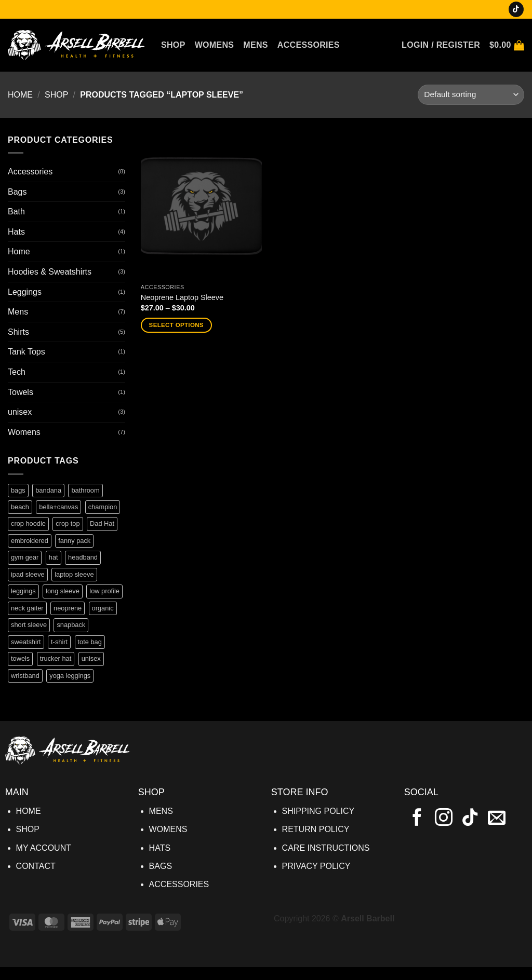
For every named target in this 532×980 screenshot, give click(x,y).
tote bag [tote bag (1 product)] (90, 642)
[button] (441, 45)
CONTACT (36, 866)
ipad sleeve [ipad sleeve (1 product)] (28, 574)
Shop (173, 45)
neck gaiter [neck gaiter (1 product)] (27, 608)
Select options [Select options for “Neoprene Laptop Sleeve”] (176, 325)
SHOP (28, 829)
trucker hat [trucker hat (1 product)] (56, 658)
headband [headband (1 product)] (83, 557)
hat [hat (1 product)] (54, 557)
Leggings (25, 292)
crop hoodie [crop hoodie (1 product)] (28, 523)
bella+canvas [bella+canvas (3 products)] (58, 507)
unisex (20, 412)
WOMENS (168, 829)
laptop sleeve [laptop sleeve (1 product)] (74, 574)
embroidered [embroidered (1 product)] (30, 541)
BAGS (161, 866)
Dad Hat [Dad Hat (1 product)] (102, 523)
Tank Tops (26, 352)
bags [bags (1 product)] (18, 490)
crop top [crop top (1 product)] (68, 523)
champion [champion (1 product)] (103, 507)
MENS (161, 811)
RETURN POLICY (316, 829)
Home (20, 95)
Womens (215, 45)
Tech (17, 372)
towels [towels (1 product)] (20, 658)
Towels (21, 392)
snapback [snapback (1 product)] (71, 625)
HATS (160, 848)
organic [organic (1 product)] (103, 608)
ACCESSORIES (179, 884)
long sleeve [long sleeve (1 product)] (63, 591)
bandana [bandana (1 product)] (48, 490)
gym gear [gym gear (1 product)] (25, 557)
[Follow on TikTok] (516, 9)
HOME (29, 811)
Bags (17, 192)
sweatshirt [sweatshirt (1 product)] (26, 642)
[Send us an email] (497, 819)
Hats (16, 232)
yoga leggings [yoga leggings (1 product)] (70, 676)
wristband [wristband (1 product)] (25, 676)
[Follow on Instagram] (444, 819)
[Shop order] (471, 95)
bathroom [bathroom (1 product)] (85, 490)
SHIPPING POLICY (318, 811)
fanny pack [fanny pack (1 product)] (74, 541)
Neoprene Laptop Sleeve (182, 297)
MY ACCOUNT (44, 848)
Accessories (309, 45)
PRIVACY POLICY (316, 866)
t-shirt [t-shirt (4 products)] (59, 642)
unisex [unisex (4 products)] (91, 658)
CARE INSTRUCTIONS (326, 848)
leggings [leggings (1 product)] (23, 591)
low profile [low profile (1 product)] (104, 591)
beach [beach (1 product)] (20, 507)
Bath (16, 212)
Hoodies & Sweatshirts (50, 272)
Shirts (18, 332)
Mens (256, 45)
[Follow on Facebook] (417, 819)
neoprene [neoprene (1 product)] (68, 608)
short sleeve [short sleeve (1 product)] (29, 625)
